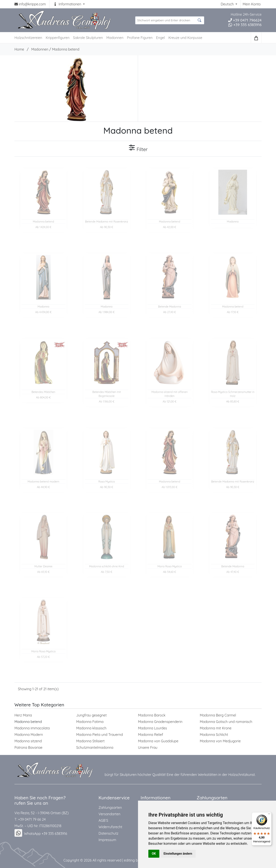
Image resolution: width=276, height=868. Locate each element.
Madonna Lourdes (152, 728)
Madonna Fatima (90, 722)
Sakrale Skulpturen (88, 38)
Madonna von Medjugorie (220, 741)
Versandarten (109, 814)
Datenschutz (108, 833)
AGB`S (103, 820)
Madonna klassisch (91, 728)
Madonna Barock (152, 715)
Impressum (107, 840)
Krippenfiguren (58, 38)
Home (19, 49)
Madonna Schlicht (214, 735)
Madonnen (115, 38)
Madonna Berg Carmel (218, 715)
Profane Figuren (140, 38)
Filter (138, 148)
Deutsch (228, 4)
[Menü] (269, 815)
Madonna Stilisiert (90, 741)
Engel (161, 38)
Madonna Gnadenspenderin (160, 722)
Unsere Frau (148, 747)
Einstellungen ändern (178, 854)
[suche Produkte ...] (170, 20)
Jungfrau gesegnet (92, 715)
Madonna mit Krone (216, 728)
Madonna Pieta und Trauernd (100, 735)
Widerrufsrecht (110, 827)
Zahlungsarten (110, 808)
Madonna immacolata (32, 728)
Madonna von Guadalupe (158, 741)
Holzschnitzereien (28, 38)
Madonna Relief (151, 735)
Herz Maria (23, 715)
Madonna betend (66, 49)
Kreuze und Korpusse (185, 38)
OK (154, 854)
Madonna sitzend (28, 741)
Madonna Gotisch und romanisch (226, 722)
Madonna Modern (29, 735)
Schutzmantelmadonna (95, 747)
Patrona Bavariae (28, 747)
